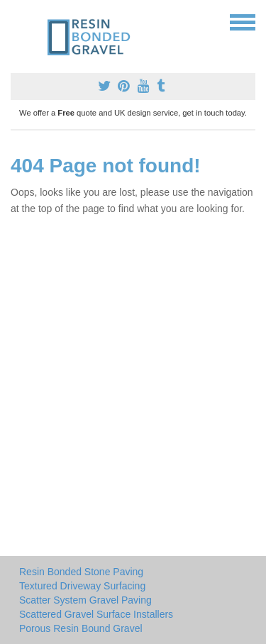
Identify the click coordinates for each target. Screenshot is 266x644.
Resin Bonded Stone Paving (81, 572)
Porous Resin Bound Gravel (81, 628)
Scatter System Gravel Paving (85, 600)
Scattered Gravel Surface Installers (96, 614)
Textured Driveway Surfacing (82, 586)
